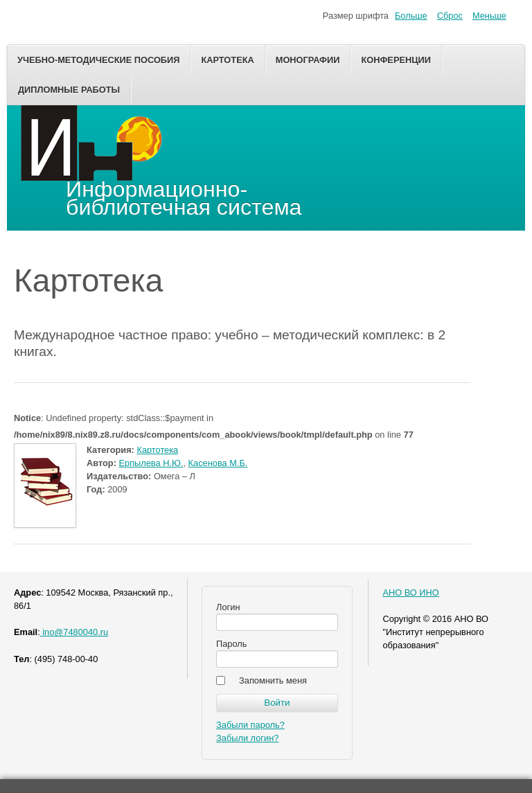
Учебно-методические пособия (98, 60)
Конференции (396, 60)
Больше (411, 16)
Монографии (308, 60)
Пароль (231, 644)
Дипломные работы (69, 90)
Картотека (227, 60)
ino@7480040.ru (74, 632)
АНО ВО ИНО (410, 592)
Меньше (489, 16)
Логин (228, 607)
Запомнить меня (273, 680)
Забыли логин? (247, 738)
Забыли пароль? (250, 725)
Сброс (450, 16)
